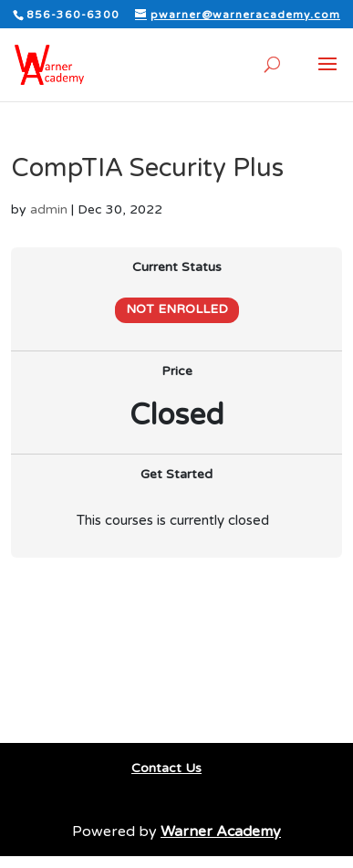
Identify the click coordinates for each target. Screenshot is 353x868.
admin (49, 209)
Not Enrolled (177, 309)
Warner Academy (221, 831)
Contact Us (166, 768)
